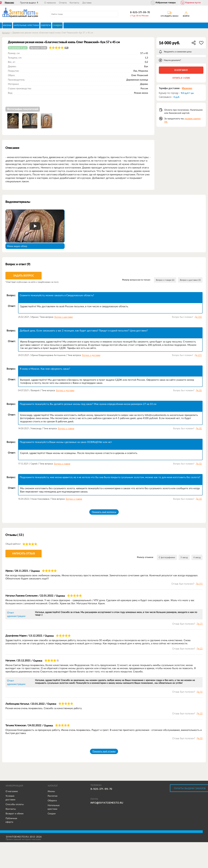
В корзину (181, 70)
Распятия (53, 796)
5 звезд (183, 557)
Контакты (74, 3)
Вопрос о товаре (66, 428)
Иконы (51, 791)
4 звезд (197, 557)
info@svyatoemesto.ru (107, 803)
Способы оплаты (15, 804)
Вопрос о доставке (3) (189, 280)
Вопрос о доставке (64, 317)
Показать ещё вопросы (104, 512)
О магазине (50, 3)
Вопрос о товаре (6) (161, 280)
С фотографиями (165, 557)
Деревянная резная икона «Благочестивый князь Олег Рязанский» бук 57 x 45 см (53, 33)
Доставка (87, 3)
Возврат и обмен (15, 814)
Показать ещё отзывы (104, 751)
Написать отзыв (24, 553)
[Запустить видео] (35, 226)
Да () (198, 317)
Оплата (63, 3)
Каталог (6, 33)
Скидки (52, 814)
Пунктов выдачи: (29, 3)
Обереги (52, 801)
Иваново (9, 3)
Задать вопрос (24, 276)
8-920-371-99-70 (140, 12)
